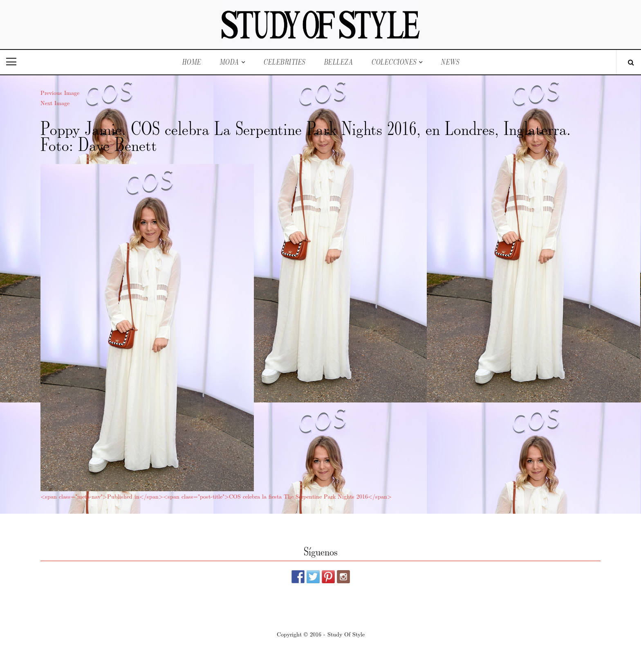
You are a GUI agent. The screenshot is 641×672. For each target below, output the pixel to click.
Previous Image (60, 92)
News (450, 62)
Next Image (55, 103)
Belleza (338, 62)
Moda (229, 62)
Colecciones (394, 62)
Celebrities (284, 62)
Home (192, 62)
